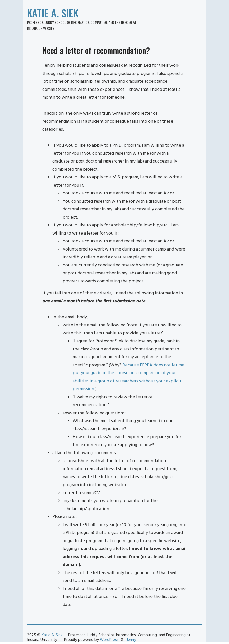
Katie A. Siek (53, 13)
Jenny (131, 640)
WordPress (109, 640)
